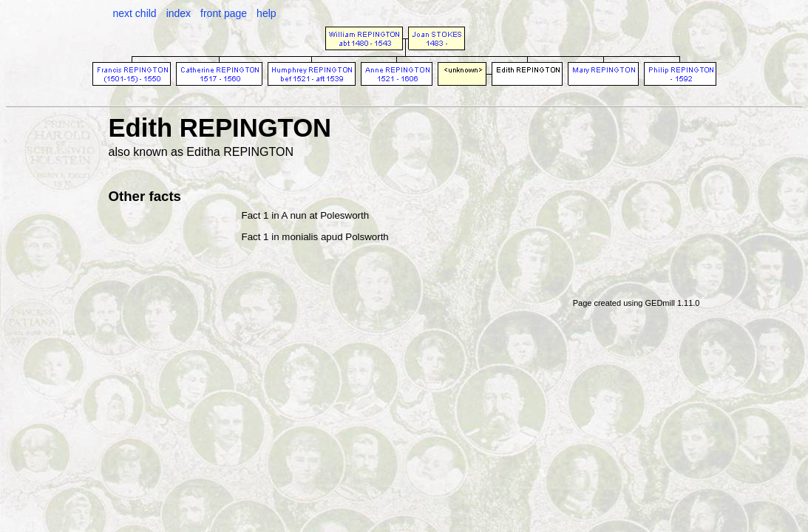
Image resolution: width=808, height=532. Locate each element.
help (266, 13)
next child (135, 13)
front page (224, 13)
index (179, 13)
